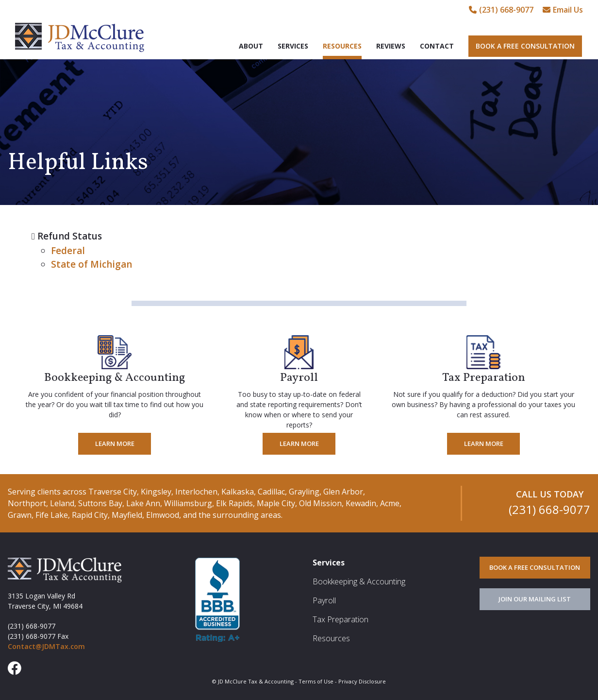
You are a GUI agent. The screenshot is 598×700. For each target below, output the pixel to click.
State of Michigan (91, 264)
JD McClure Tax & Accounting (80, 37)
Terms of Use (316, 681)
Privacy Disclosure (362, 681)
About (251, 46)
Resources (342, 46)
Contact (437, 46)
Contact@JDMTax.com (46, 646)
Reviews (391, 46)
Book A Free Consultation (525, 46)
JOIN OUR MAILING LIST (535, 599)
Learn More (115, 444)
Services (293, 46)
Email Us (563, 10)
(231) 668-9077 (501, 10)
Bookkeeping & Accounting (359, 581)
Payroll (324, 600)
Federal (68, 251)
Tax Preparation (341, 619)
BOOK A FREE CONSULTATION (535, 567)
